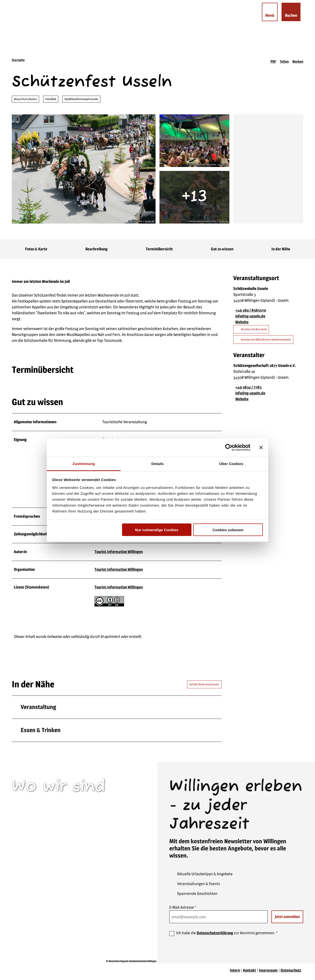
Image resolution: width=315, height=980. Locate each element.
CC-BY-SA (150, 221)
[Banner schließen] (261, 448)
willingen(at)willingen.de (40, 861)
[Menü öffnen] (265, 17)
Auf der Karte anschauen (204, 687)
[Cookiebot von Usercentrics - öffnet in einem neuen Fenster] (229, 448)
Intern (235, 973)
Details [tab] (157, 463)
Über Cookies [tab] (231, 463)
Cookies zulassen (228, 530)
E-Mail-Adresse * (183, 910)
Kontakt (249, 973)
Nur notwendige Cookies (157, 530)
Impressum (268, 973)
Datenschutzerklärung (215, 936)
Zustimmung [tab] (84, 463)
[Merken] (298, 60)
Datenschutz (291, 973)
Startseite (18, 60)
